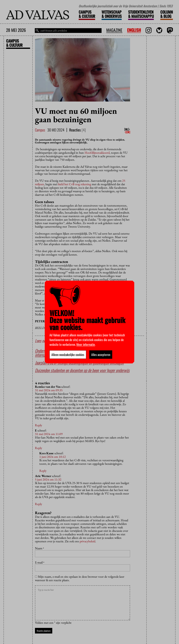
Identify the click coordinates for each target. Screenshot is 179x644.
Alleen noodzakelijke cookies (68, 354)
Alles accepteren (101, 354)
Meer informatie (86, 344)
